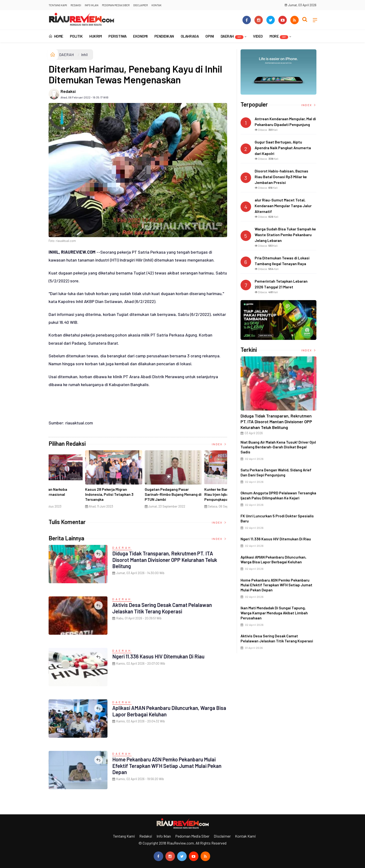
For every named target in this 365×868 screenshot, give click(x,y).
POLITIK (76, 36)
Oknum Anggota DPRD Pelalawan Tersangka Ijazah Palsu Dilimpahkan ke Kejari (278, 495)
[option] (78, 481)
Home (56, 36)
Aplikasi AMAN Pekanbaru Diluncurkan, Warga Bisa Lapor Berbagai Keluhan (164, 711)
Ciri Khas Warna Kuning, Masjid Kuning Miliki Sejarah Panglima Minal (76, 494)
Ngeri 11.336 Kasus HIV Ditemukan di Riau (159, 656)
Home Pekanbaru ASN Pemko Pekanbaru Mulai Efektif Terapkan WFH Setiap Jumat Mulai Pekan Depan (168, 766)
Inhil (84, 54)
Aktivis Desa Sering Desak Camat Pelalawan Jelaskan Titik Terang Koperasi (163, 608)
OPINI (210, 36)
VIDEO (258, 36)
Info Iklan (92, 5)
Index (219, 444)
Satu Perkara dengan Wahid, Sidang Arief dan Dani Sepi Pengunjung (276, 472)
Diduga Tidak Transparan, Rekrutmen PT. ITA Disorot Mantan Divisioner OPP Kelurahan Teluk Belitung (166, 560)
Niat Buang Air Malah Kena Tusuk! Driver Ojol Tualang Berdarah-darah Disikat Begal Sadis (278, 447)
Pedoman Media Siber (116, 5)
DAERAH (232, 36)
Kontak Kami (245, 836)
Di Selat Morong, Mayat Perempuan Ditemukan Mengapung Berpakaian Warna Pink (135, 497)
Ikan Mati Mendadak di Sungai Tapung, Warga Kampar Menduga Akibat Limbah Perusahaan (274, 613)
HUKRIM (95, 36)
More (279, 36)
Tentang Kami (58, 5)
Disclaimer (141, 5)
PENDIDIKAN (164, 36)
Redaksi (76, 5)
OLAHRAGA (190, 36)
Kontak (157, 5)
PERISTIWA (117, 36)
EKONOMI (140, 36)
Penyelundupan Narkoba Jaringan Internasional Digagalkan (190, 494)
